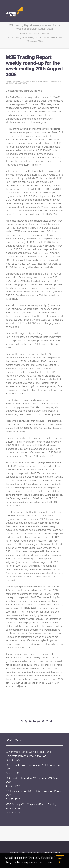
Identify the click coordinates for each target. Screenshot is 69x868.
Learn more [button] (45, 862)
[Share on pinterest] (30, 721)
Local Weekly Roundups (38, 34)
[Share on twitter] (22, 721)
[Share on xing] (47, 721)
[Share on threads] (26, 721)
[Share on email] (51, 721)
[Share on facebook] (18, 721)
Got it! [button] (60, 860)
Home (23, 34)
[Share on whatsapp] (39, 721)
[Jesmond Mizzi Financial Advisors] (14, 12)
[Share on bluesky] (43, 721)
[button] (62, 11)
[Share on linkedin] (35, 721)
